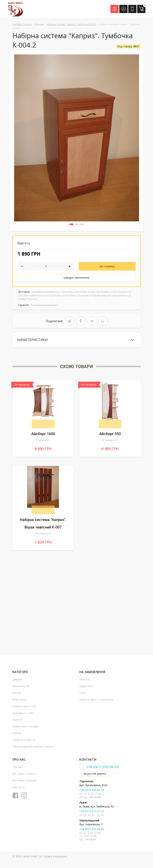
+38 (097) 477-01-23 (92, 812)
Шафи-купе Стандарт (26, 728)
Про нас (17, 768)
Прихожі (39, 24)
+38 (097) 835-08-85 (92, 830)
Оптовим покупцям (25, 782)
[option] (77, 138)
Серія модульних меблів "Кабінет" (34, 748)
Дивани (17, 681)
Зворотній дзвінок (95, 775)
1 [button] (73, 225)
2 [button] (78, 225)
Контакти (18, 788)
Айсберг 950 (110, 435)
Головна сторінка (22, 24)
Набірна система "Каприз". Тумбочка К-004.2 (71, 24)
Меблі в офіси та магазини (96, 701)
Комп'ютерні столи (24, 707)
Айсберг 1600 (43, 435)
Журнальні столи (23, 714)
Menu (116, 8)
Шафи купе (86, 687)
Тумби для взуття (24, 741)
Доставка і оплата (24, 775)
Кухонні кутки (21, 687)
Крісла (16, 694)
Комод (17, 734)
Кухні (83, 694)
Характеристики (35, 340)
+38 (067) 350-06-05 (103, 768)
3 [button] (83, 225)
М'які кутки (19, 701)
